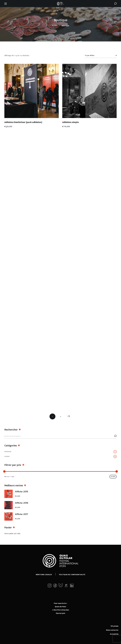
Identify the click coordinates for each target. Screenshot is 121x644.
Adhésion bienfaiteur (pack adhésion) (23, 122)
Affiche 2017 (22, 514)
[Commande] (101, 56)
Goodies (60, 457)
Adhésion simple (70, 122)
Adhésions (60, 452)
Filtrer (113, 477)
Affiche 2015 (22, 492)
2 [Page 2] (61, 416)
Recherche (115, 436)
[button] (115, 4)
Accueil (55, 25)
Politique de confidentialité (72, 575)
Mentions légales (44, 575)
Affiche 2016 (22, 503)
